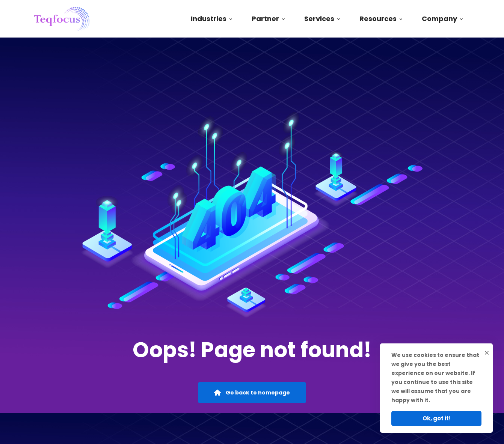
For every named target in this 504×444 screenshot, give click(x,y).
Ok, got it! (437, 418)
